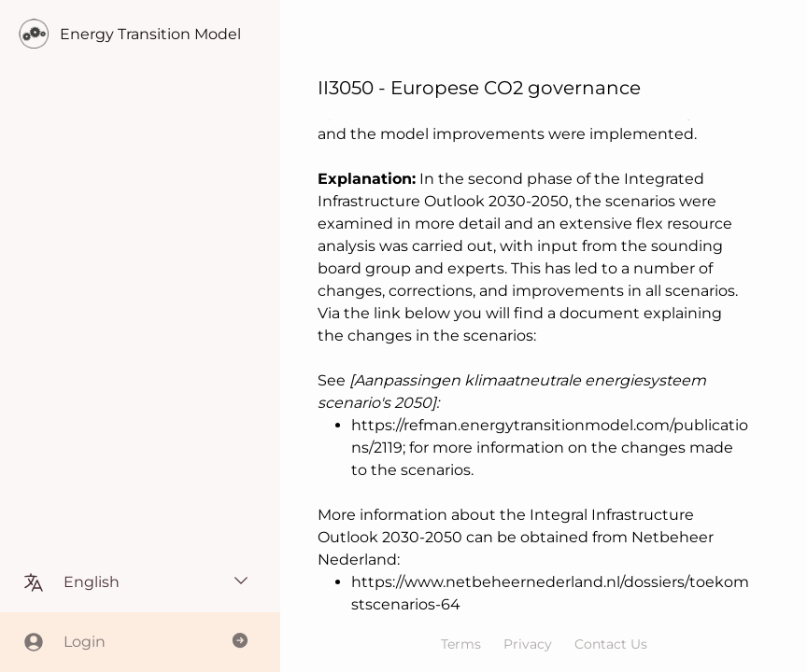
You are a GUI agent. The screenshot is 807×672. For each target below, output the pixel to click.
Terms (461, 644)
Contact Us (611, 644)
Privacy (528, 644)
